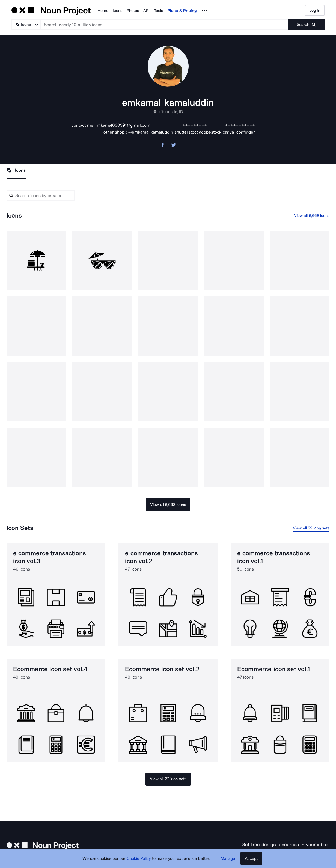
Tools (158, 11)
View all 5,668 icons (312, 216)
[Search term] (164, 25)
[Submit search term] (306, 25)
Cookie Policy (139, 858)
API (146, 11)
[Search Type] (26, 25)
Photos (133, 11)
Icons (118, 11)
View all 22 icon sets (311, 528)
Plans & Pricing (182, 11)
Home (103, 11)
